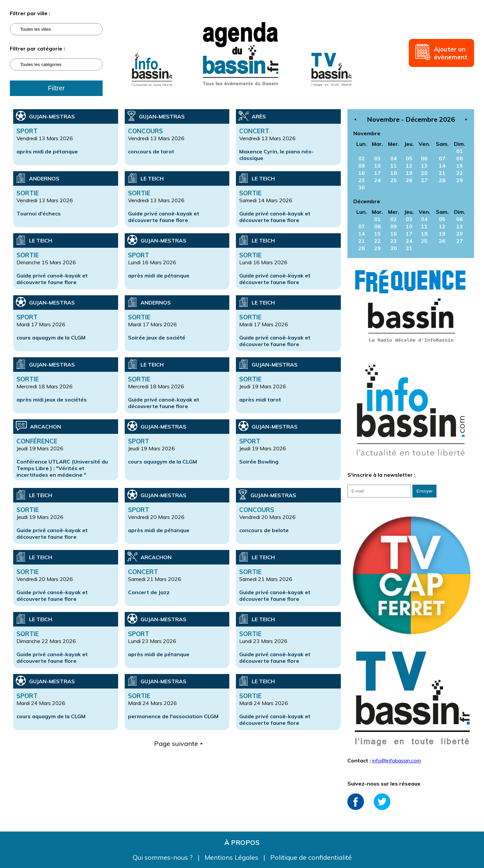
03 (377, 158)
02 (362, 158)
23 (362, 180)
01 (460, 151)
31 (409, 248)
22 (460, 173)
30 (362, 187)
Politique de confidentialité (311, 857)
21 (442, 173)
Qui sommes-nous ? (163, 857)
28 (442, 180)
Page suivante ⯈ (179, 743)
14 (442, 166)
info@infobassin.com (397, 760)
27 (424, 180)
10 (377, 166)
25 (394, 180)
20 (424, 173)
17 (377, 173)
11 (394, 166)
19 (409, 173)
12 (409, 166)
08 (460, 158)
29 (460, 180)
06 (424, 158)
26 (409, 180)
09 (362, 166)
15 (460, 166)
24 (377, 180)
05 (409, 158)
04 (394, 158)
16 (362, 173)
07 (442, 158)
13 (424, 166)
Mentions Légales (232, 857)
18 (394, 173)
